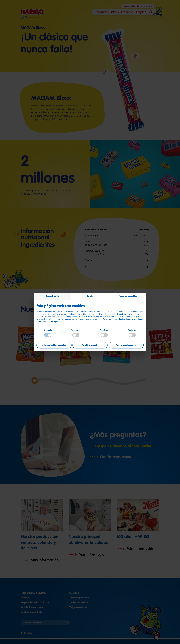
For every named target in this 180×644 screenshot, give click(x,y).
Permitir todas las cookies (126, 345)
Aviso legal (53, 322)
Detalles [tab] (90, 296)
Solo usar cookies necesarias (54, 345)
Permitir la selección (90, 345)
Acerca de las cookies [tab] (128, 296)
